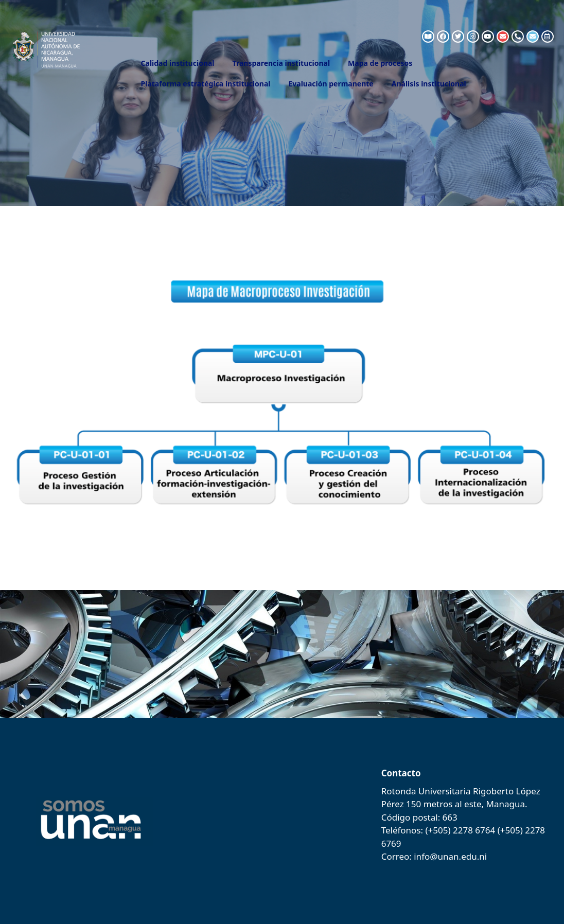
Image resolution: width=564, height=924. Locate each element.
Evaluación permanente (331, 84)
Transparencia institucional (281, 63)
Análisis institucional (429, 84)
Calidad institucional (178, 63)
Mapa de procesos (380, 63)
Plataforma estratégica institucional (206, 84)
